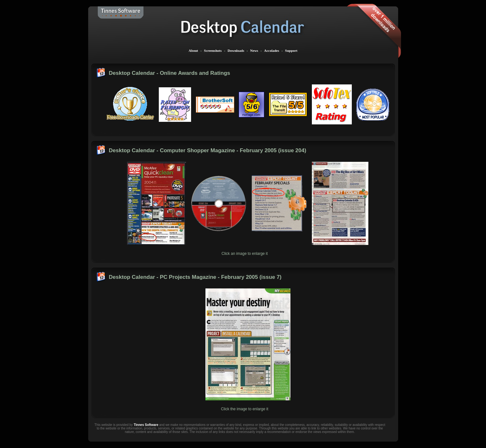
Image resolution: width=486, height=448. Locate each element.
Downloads (236, 51)
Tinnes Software (146, 425)
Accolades (271, 51)
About (193, 51)
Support (291, 51)
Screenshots (213, 51)
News (254, 51)
